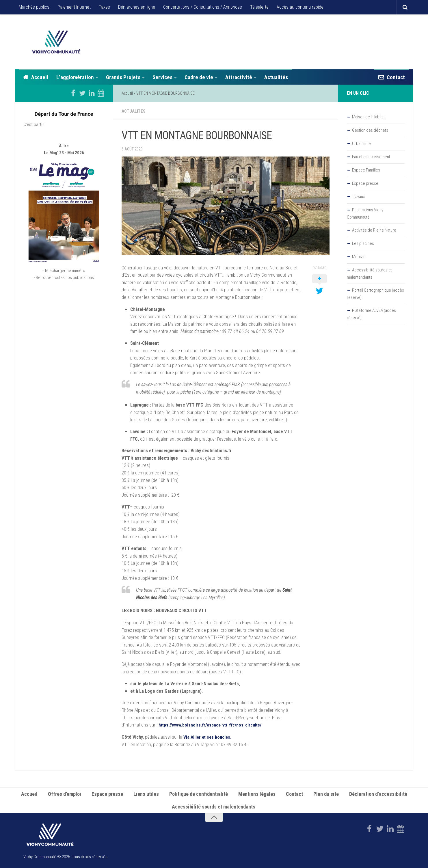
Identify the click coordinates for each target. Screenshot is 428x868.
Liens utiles (146, 793)
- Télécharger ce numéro (64, 287)
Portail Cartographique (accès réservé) (375, 294)
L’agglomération (75, 77)
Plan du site (326, 793)
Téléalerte (259, 7)
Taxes (104, 7)
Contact (396, 77)
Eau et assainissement (371, 157)
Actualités (276, 77)
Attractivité (239, 77)
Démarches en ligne (137, 7)
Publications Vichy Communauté (365, 214)
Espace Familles (366, 170)
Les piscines (363, 243)
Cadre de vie (199, 77)
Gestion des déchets (370, 130)
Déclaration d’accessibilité (378, 793)
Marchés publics (34, 7)
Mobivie (359, 257)
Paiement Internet (74, 7)
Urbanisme (361, 144)
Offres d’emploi (65, 793)
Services (162, 77)
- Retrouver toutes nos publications (64, 294)
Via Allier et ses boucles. (208, 736)
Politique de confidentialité (199, 793)
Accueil (40, 77)
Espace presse (365, 183)
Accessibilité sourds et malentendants (369, 274)
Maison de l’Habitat (368, 117)
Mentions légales (257, 793)
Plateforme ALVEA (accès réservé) (371, 314)
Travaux (358, 197)
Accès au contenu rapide (300, 7)
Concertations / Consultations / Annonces (203, 7)
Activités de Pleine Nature (374, 230)
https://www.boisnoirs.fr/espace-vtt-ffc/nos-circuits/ (211, 724)
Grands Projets (123, 77)
